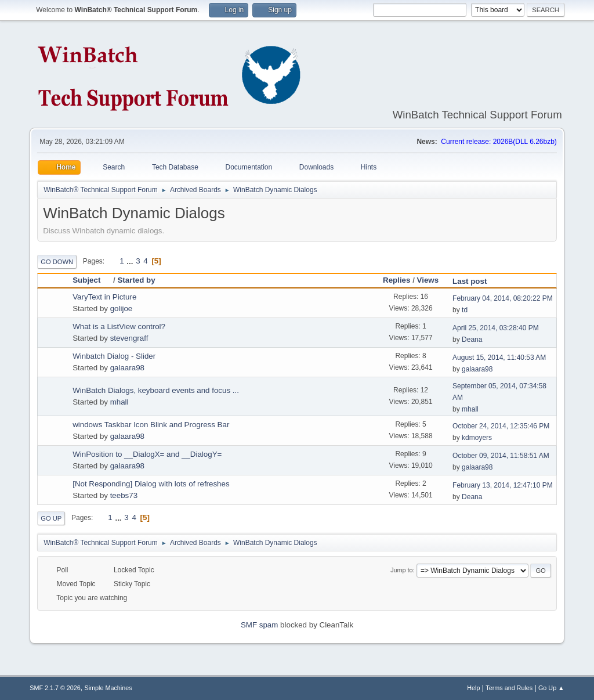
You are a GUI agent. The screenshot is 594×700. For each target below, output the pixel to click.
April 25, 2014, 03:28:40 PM (496, 328)
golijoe (122, 308)
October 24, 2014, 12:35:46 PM (501, 426)
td (465, 310)
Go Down (57, 262)
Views (428, 280)
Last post (470, 281)
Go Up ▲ (551, 688)
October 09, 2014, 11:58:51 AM (501, 456)
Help (473, 688)
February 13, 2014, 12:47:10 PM (503, 485)
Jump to (401, 570)
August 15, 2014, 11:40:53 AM (499, 358)
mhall (119, 402)
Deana (472, 340)
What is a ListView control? (119, 326)
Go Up (51, 518)
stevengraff (129, 338)
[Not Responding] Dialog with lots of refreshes (151, 484)
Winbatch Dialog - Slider (114, 356)
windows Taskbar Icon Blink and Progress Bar (151, 425)
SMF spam (259, 625)
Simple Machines (108, 688)
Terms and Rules (509, 688)
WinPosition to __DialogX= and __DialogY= (147, 454)
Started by (136, 280)
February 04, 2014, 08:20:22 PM (503, 298)
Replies (396, 280)
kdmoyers (477, 438)
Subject (92, 280)
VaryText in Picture (104, 297)
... (131, 261)
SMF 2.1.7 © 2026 (55, 688)
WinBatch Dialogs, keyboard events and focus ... (156, 390)
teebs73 (124, 495)
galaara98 (127, 368)
